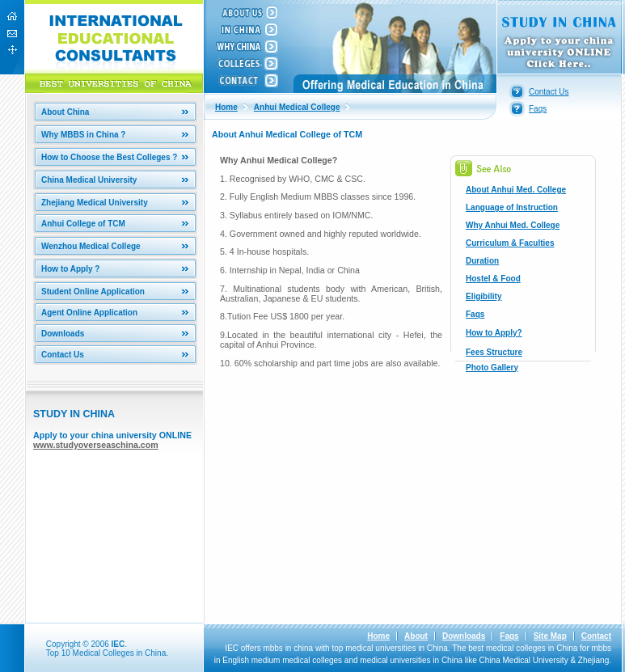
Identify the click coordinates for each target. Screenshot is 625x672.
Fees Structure (494, 352)
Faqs (538, 109)
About (416, 636)
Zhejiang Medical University (95, 203)
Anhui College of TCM (83, 224)
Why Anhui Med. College (513, 225)
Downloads (63, 334)
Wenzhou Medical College (91, 246)
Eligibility (484, 296)
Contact (596, 636)
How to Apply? (494, 333)
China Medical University (89, 180)
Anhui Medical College (297, 107)
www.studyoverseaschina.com (96, 445)
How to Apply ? (70, 269)
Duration (482, 261)
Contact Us (63, 355)
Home (226, 107)
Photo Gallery (492, 368)
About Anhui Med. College (516, 190)
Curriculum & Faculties (510, 243)
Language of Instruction (512, 207)
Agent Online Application (89, 313)
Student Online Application (93, 292)
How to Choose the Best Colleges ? (109, 157)
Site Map (550, 636)
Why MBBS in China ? (83, 135)
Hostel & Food (493, 279)
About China (65, 112)
